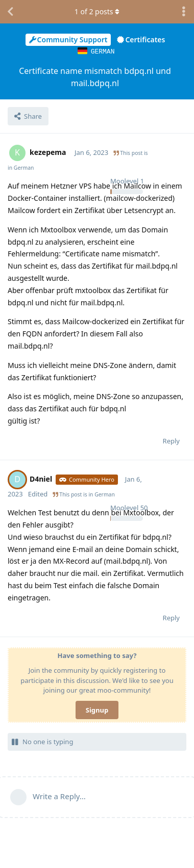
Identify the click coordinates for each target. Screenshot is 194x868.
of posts (97, 11)
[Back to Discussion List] (10, 12)
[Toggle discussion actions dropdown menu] (184, 12)
